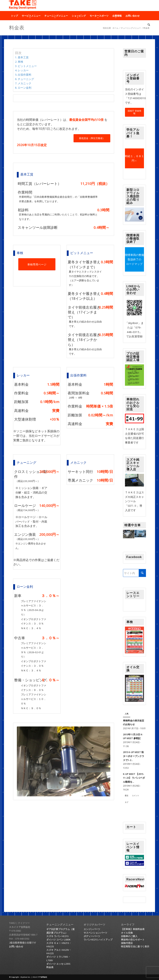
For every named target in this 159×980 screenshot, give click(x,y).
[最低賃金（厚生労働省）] (92, 138)
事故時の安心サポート (133, 940)
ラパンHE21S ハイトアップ (98, 940)
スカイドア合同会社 (20, 927)
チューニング (26, 79)
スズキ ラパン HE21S (57, 936)
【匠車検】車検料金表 (133, 929)
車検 (20, 62)
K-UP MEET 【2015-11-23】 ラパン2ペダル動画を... (134, 778)
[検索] (148, 25)
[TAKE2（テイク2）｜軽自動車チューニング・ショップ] (23, 6)
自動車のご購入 (129, 936)
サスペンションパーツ (95, 933)
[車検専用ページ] (37, 264)
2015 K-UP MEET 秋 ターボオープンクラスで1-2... (134, 756)
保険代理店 (127, 943)
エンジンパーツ (92, 929)
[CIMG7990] (64, 761)
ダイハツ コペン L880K (58, 940)
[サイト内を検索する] (134, 573)
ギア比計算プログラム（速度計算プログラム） (60, 931)
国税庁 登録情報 (134, 112)
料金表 (50, 967)
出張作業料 (25, 75)
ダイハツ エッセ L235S (58, 964)
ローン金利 (25, 88)
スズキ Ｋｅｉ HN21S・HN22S (59, 945)
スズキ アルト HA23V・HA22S (59, 952)
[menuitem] (14, 16)
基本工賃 (23, 57)
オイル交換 (127, 933)
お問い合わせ (16, 946)
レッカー (23, 70)
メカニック (25, 83)
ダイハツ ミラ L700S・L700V (58, 958)
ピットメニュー (27, 66)
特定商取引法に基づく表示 (135, 946)
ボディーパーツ (92, 936)
